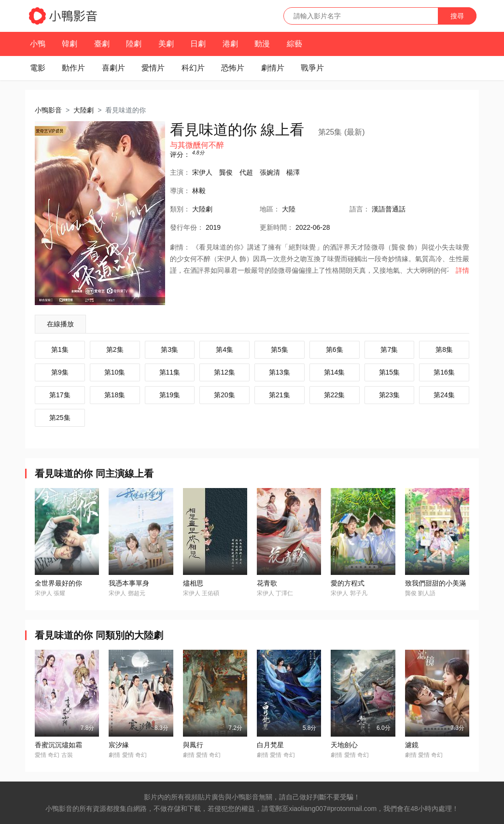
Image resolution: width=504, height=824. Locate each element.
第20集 (224, 395)
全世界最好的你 (58, 583)
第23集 (390, 395)
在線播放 (60, 324)
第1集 (60, 349)
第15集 (390, 372)
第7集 (389, 349)
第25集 (60, 418)
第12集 (224, 372)
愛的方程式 (348, 583)
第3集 (169, 349)
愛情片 (153, 68)
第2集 (115, 349)
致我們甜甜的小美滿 (435, 583)
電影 (38, 68)
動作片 (73, 68)
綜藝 (294, 44)
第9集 (60, 372)
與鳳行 (193, 745)
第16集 (444, 372)
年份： (187, 227)
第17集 (60, 395)
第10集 (115, 372)
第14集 (335, 372)
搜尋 (457, 16)
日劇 (198, 44)
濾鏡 (412, 745)
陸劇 (134, 44)
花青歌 (267, 583)
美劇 (166, 44)
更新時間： (277, 227)
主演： (180, 172)
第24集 (444, 395)
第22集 (335, 395)
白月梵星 (270, 745)
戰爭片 (312, 68)
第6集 (335, 349)
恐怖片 (233, 68)
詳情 (462, 270)
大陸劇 (84, 110)
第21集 (280, 395)
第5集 (280, 349)
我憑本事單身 (129, 583)
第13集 (280, 372)
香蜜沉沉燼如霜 (58, 745)
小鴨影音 (48, 110)
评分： (180, 154)
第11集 (170, 372)
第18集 (115, 395)
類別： (180, 209)
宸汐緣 (119, 745)
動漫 (262, 44)
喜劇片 (113, 68)
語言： (360, 209)
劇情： (180, 247)
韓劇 (70, 44)
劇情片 (273, 68)
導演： (180, 191)
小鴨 (38, 44)
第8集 (444, 349)
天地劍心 (344, 745)
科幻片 (193, 68)
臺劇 (102, 44)
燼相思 (193, 583)
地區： (270, 209)
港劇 (230, 44)
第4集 (224, 349)
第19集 (170, 395)
